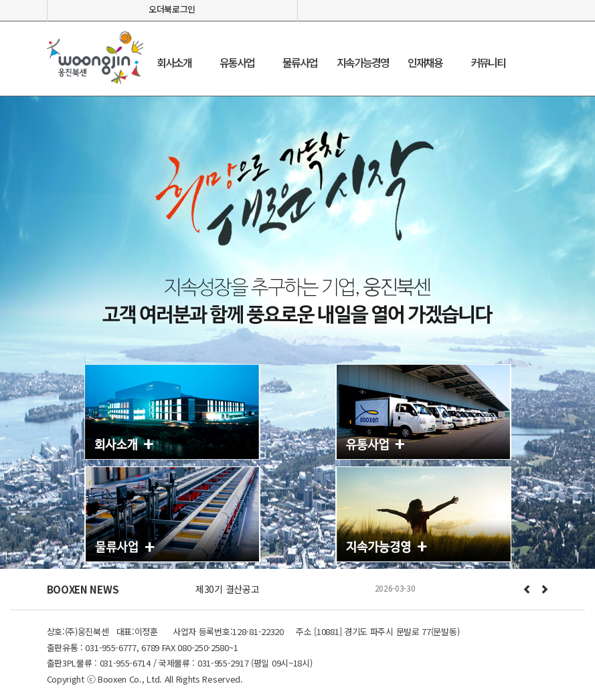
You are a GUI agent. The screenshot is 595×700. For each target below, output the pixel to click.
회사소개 (174, 62)
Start (313, 606)
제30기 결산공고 (227, 589)
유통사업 (237, 62)
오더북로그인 (172, 9)
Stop (324, 606)
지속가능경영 (363, 62)
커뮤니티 (488, 62)
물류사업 (300, 62)
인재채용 (425, 62)
